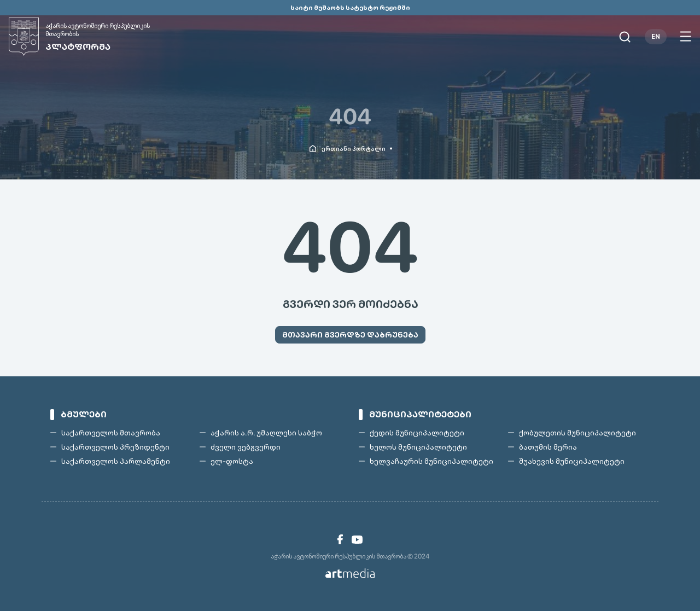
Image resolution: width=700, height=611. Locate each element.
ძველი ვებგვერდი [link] (246, 447)
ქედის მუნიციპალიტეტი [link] (417, 433)
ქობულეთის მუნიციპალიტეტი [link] (577, 433)
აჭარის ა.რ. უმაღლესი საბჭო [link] (266, 433)
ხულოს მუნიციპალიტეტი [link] (418, 447)
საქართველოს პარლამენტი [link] (116, 461)
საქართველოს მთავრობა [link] (111, 433)
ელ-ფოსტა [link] (232, 461)
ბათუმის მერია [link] (548, 447)
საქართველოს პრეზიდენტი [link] (115, 447)
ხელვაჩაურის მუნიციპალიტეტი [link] (431, 461)
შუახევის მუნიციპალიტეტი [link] (572, 461)
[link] (83, 37)
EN (656, 37)
